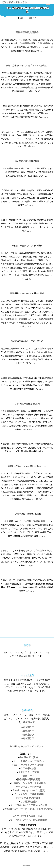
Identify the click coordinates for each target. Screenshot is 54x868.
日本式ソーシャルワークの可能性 (29, 783)
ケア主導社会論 (29, 768)
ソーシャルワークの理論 (29, 787)
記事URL (33, 18)
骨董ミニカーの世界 (29, 772)
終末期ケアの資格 (29, 757)
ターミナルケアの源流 (29, 798)
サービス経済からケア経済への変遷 (29, 805)
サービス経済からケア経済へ (29, 761)
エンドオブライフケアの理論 (29, 765)
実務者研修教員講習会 (27, 32)
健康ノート (29, 776)
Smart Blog (27, 865)
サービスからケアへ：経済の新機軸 (29, 820)
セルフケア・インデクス (14, 2)
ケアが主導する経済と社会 (29, 816)
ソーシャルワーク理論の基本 (29, 794)
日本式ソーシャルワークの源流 (29, 791)
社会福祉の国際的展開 (29, 779)
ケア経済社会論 (29, 802)
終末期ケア (29, 722)
